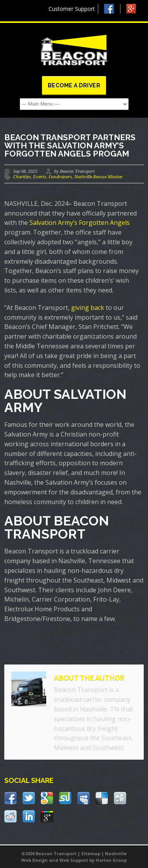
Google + (135, 11)
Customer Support (72, 9)
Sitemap (91, 853)
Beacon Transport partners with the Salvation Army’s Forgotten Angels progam (70, 145)
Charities (22, 177)
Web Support (74, 860)
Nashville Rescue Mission (98, 177)
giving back (88, 308)
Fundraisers (60, 177)
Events (40, 177)
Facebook (112, 9)
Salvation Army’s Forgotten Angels (80, 223)
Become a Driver (74, 85)
